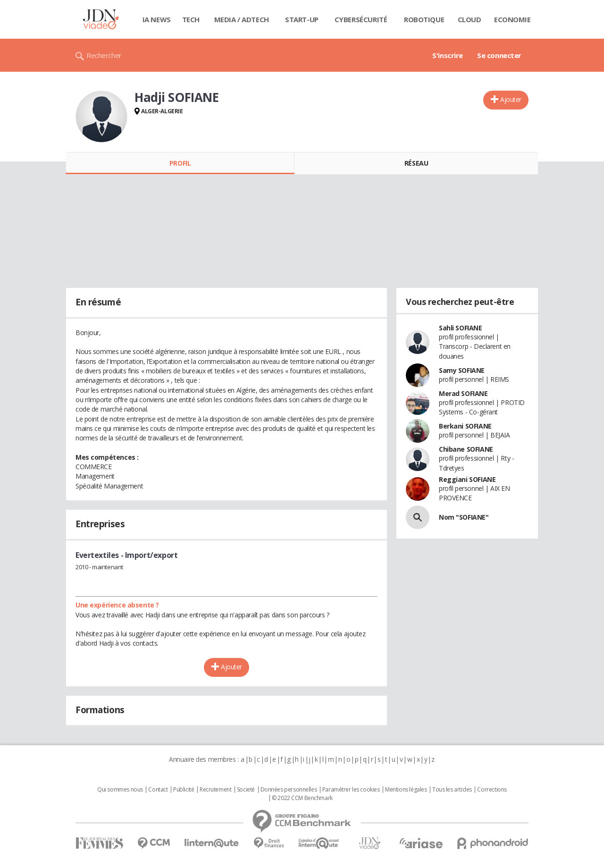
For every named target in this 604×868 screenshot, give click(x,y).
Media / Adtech (242, 19)
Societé (246, 790)
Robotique (424, 19)
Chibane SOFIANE (466, 449)
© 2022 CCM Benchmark (302, 798)
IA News (157, 19)
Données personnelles (289, 790)
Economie (512, 19)
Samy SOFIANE (462, 370)
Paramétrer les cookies (351, 790)
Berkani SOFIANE (465, 426)
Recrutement (215, 790)
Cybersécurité (361, 19)
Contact (158, 790)
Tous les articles (452, 790)
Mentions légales (406, 790)
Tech (191, 19)
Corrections (492, 790)
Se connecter (499, 55)
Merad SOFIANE (463, 393)
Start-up (302, 19)
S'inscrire (448, 55)
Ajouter (511, 99)
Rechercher (104, 55)
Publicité (184, 790)
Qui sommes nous (120, 790)
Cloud (470, 19)
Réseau (416, 163)
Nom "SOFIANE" (464, 517)
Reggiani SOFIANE (467, 479)
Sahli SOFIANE (461, 328)
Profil (180, 163)
